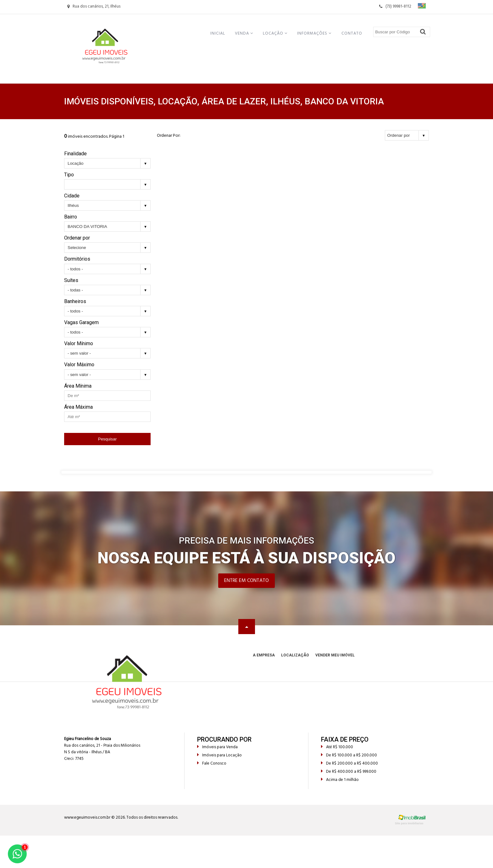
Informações (314, 33)
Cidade (72, 196)
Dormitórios (77, 259)
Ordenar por (77, 238)
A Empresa (264, 655)
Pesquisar (107, 439)
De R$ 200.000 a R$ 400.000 (349, 763)
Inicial (218, 33)
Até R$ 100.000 (337, 747)
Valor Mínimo (79, 343)
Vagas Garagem (81, 322)
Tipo (69, 175)
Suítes (71, 280)
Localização (295, 655)
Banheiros (75, 301)
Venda (244, 33)
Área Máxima (78, 407)
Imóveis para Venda (217, 747)
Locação (275, 33)
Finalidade (75, 154)
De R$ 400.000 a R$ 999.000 (349, 772)
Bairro (71, 217)
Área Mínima (78, 386)
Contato (352, 33)
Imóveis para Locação (219, 755)
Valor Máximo (79, 365)
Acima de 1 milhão (340, 780)
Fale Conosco (212, 763)
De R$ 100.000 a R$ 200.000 (349, 755)
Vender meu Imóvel (335, 655)
